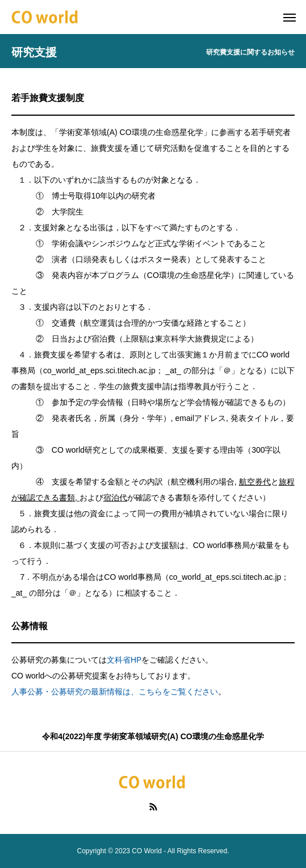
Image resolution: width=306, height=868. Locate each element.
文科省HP (124, 660)
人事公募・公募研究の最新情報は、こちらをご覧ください (115, 692)
